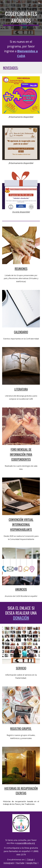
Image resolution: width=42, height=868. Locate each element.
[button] (3, 3)
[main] (21, 18)
